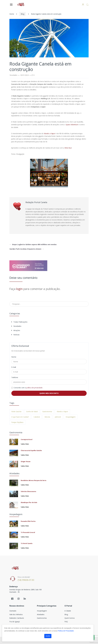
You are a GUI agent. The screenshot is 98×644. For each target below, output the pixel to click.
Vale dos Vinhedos (16, 614)
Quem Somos (70, 618)
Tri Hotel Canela (27, 543)
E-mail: (14, 367)
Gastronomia (47, 411)
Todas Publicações (19, 322)
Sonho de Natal (32, 411)
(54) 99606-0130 (26, 580)
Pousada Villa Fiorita (28, 521)
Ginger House (26, 462)
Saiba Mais (25, 444)
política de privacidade (35, 388)
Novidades (16, 326)
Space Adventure (72, 125)
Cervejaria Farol (27, 440)
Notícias (15, 335)
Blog (22, 14)
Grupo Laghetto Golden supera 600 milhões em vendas (33, 244)
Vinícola (47, 417)
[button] (87, 5)
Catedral (37, 417)
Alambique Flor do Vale (29, 503)
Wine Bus (68, 148)
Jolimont (58, 417)
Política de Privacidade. (66, 631)
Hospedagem (71, 417)
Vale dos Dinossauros (28, 492)
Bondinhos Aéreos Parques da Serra (34, 481)
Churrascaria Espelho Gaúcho (31, 451)
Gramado (13, 611)
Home (12, 14)
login (19, 289)
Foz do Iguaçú (15, 622)
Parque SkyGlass (17, 422)
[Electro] (21, 4)
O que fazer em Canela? (20, 417)
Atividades (41, 614)
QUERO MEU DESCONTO (49, 393)
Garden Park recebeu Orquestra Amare (27, 249)
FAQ (66, 622)
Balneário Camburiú (17, 618)
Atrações (16, 330)
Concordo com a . (28, 388)
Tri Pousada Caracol (28, 532)
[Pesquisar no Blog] (49, 304)
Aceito (48, 636)
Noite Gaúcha (16, 411)
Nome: (14, 357)
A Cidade (68, 611)
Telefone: (15, 377)
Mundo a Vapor (50, 133)
